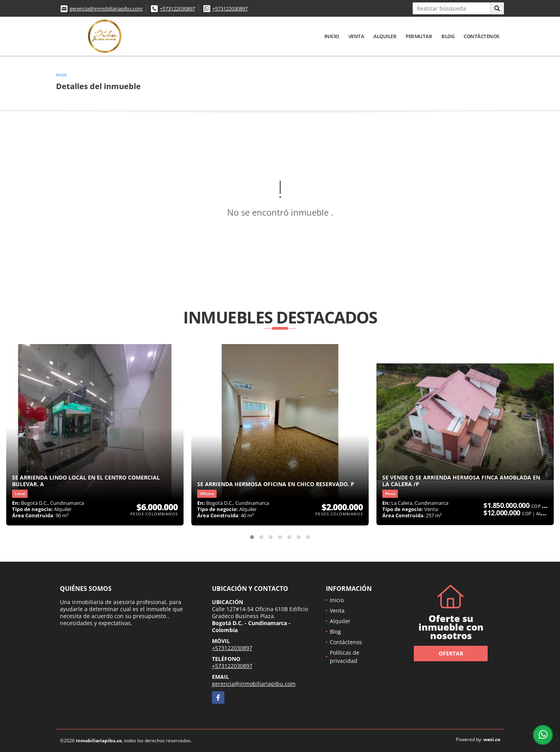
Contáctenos (481, 36)
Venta (356, 36)
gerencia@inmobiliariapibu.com (106, 9)
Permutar (419, 36)
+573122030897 (178, 9)
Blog (448, 36)
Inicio (332, 36)
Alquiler (385, 36)
